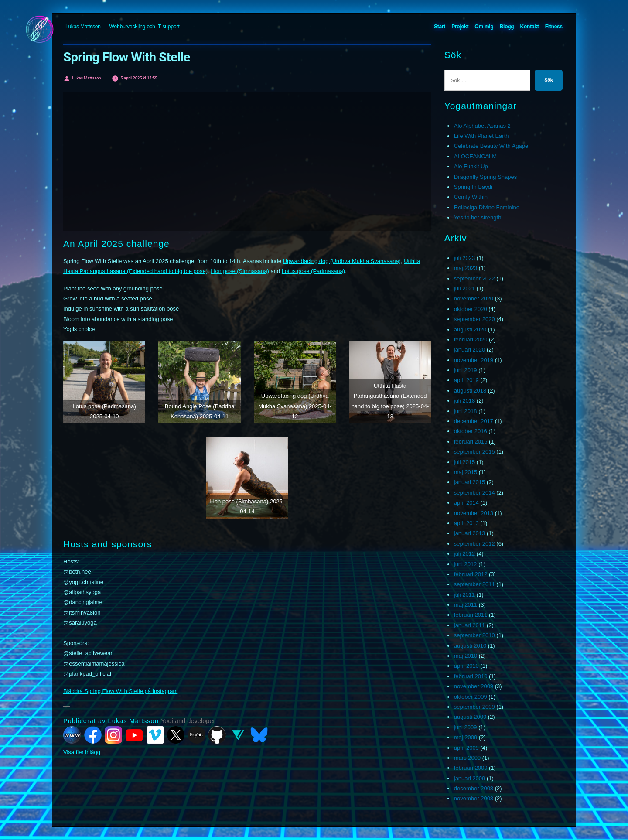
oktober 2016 (471, 431)
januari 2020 (470, 350)
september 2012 (474, 544)
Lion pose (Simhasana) (240, 271)
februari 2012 (471, 574)
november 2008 (474, 798)
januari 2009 (470, 778)
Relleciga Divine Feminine (487, 207)
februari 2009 (471, 768)
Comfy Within (471, 197)
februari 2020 (471, 340)
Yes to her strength (478, 217)
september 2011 (474, 584)
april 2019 (466, 380)
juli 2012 (464, 554)
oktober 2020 (471, 309)
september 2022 (474, 278)
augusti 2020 (470, 330)
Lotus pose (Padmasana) (313, 271)
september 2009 (474, 707)
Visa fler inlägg (82, 752)
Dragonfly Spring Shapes (486, 177)
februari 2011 (471, 615)
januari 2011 (470, 625)
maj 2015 (466, 472)
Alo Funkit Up (471, 166)
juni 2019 (466, 370)
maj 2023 (466, 268)
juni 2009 (466, 727)
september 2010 (474, 635)
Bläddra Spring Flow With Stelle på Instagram (120, 691)
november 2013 (474, 513)
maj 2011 (466, 605)
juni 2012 (466, 564)
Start (440, 27)
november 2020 (474, 299)
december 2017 (474, 421)
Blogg (507, 27)
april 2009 (466, 748)
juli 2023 (464, 258)
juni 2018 (466, 411)
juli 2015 (464, 462)
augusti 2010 (470, 646)
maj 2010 (466, 656)
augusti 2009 (470, 717)
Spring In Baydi (473, 187)
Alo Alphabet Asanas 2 (482, 126)
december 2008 (474, 788)
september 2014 (474, 493)
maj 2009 (466, 737)
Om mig (484, 27)
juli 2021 (464, 289)
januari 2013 (470, 533)
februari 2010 (471, 676)
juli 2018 (464, 401)
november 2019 (474, 360)
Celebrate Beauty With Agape (491, 146)
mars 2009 (467, 758)
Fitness (554, 27)
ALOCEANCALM (475, 156)
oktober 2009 (471, 697)
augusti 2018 (470, 391)
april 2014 (466, 503)
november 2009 (474, 686)
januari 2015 (470, 482)
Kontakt (530, 27)
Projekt (460, 27)
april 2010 (466, 666)
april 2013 (466, 523)
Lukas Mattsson (83, 27)
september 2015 (474, 452)
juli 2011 (464, 595)
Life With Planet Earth (481, 136)
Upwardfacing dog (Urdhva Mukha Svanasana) (342, 261)
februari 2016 (471, 442)
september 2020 (474, 319)
